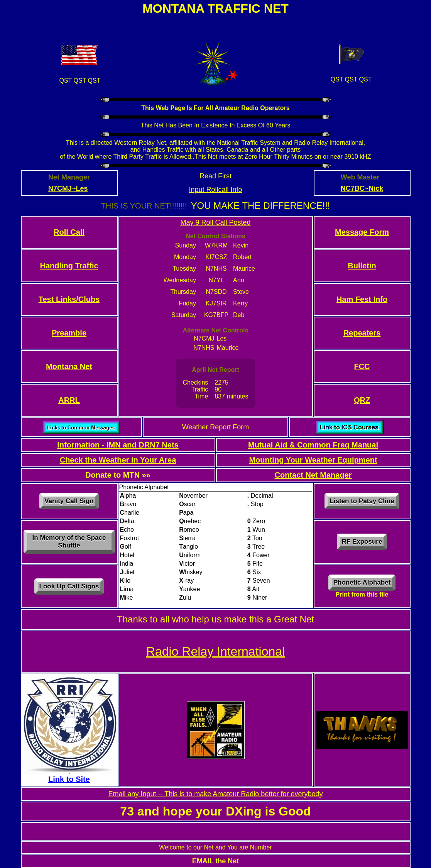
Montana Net (69, 366)
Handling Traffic (69, 266)
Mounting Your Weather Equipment (313, 460)
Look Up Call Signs (69, 586)
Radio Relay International (215, 651)
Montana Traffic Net (215, 8)
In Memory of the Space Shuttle (69, 542)
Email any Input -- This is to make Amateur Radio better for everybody (216, 794)
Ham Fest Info (362, 299)
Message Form (362, 232)
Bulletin (362, 266)
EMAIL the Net (216, 861)
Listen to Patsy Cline (362, 501)
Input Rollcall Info (215, 190)
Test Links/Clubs (69, 299)
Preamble (69, 333)
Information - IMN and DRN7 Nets (118, 445)
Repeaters (362, 333)
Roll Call (69, 232)
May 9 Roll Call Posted (215, 222)
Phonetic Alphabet (362, 582)
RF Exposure (362, 542)
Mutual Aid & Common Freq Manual (313, 445)
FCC (362, 366)
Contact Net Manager (313, 475)
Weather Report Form (216, 427)
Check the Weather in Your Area (118, 460)
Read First (215, 176)
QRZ (362, 400)
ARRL (69, 400)
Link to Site (69, 779)
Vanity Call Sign (69, 501)
